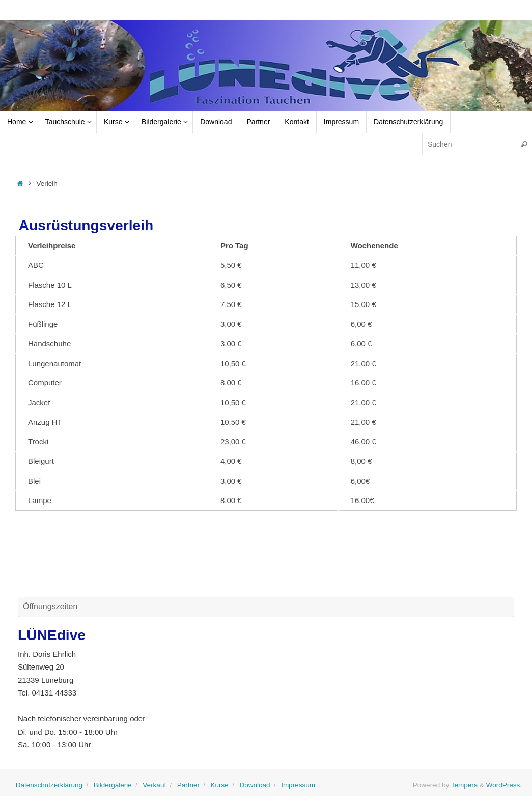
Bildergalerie (113, 785)
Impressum (298, 785)
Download (255, 785)
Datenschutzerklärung (49, 785)
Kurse (220, 785)
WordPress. (504, 785)
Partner (188, 785)
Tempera (465, 785)
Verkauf (154, 785)
